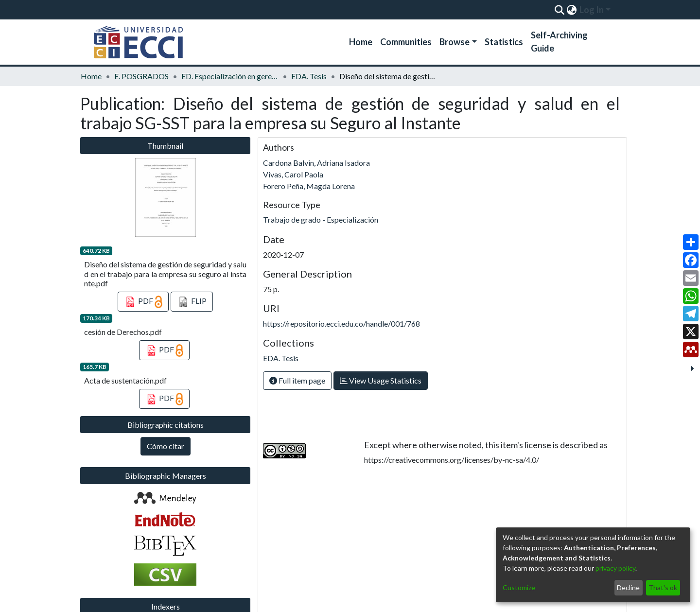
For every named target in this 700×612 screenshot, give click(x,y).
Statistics (504, 42)
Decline (628, 587)
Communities (406, 42)
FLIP (192, 302)
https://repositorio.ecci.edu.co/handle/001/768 (341, 323)
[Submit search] (559, 10)
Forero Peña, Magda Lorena (309, 186)
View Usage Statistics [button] (381, 380)
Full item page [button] (297, 380)
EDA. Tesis (309, 76)
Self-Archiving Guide (559, 42)
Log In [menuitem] (592, 10)
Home (361, 42)
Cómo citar (166, 446)
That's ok (663, 587)
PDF (143, 302)
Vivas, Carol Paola (293, 174)
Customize (519, 587)
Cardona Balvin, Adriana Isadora (316, 163)
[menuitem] (571, 10)
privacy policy (615, 568)
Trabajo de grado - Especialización (321, 219)
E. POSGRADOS (141, 76)
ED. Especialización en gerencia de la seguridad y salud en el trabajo (230, 76)
